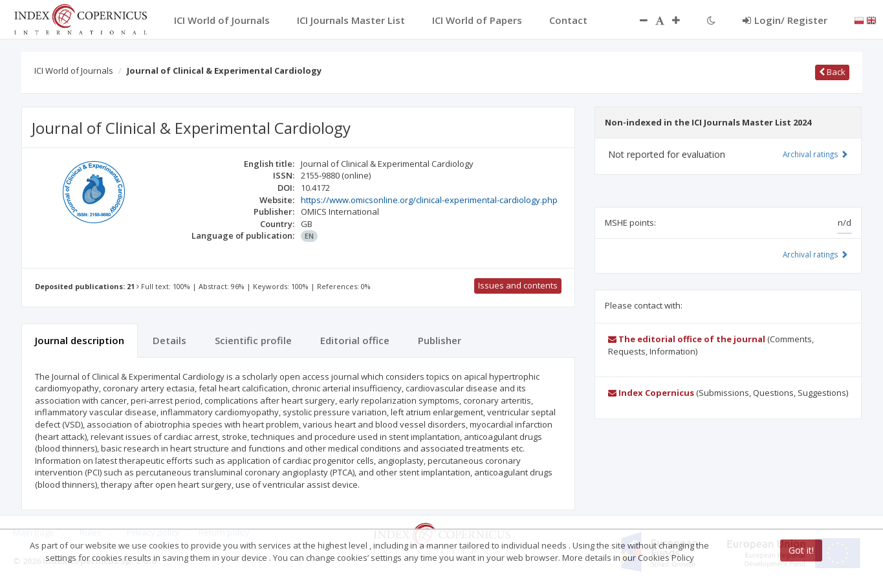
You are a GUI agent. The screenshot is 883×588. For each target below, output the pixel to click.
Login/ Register (785, 20)
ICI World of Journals (74, 71)
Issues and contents (518, 285)
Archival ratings (815, 154)
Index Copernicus (651, 393)
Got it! (801, 550)
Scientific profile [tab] (253, 340)
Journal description (80, 340)
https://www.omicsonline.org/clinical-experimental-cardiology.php (429, 200)
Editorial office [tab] (355, 340)
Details (169, 340)
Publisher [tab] (440, 340)
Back (832, 72)
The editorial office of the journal (687, 339)
